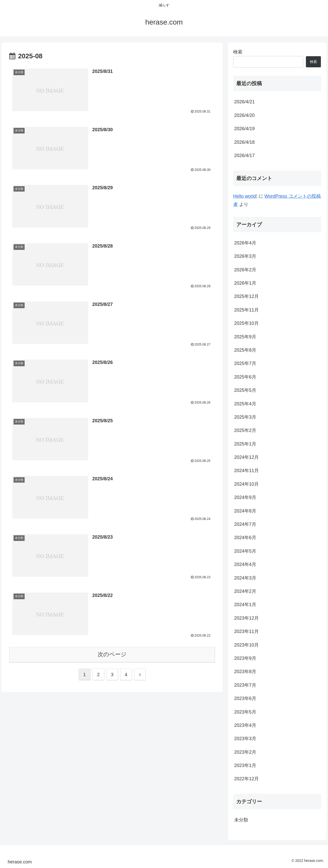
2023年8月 (245, 672)
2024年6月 (245, 538)
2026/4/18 (244, 142)
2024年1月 (245, 605)
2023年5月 (245, 712)
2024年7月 (245, 524)
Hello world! (245, 196)
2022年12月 (247, 779)
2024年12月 (247, 457)
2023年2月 (245, 752)
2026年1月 (245, 283)
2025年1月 (245, 444)
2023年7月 (245, 685)
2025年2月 (245, 430)
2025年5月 (245, 390)
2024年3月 (245, 578)
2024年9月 (245, 497)
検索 (238, 52)
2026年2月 (245, 270)
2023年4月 (245, 725)
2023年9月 (245, 658)
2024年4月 (245, 564)
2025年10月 (247, 323)
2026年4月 (245, 243)
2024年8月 (245, 511)
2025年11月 (247, 310)
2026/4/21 (244, 102)
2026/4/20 (244, 115)
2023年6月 (245, 698)
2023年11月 (247, 631)
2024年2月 (245, 591)
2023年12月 (247, 618)
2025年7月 (245, 363)
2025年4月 (245, 404)
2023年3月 (245, 739)
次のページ (112, 655)
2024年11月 (247, 471)
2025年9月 (245, 337)
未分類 (241, 820)
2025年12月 (247, 296)
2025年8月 (245, 350)
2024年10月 (247, 484)
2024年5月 (245, 551)
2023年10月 (247, 645)
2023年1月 (245, 765)
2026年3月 (245, 256)
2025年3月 (245, 417)
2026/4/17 (244, 155)
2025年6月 (245, 377)
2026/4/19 (244, 129)
